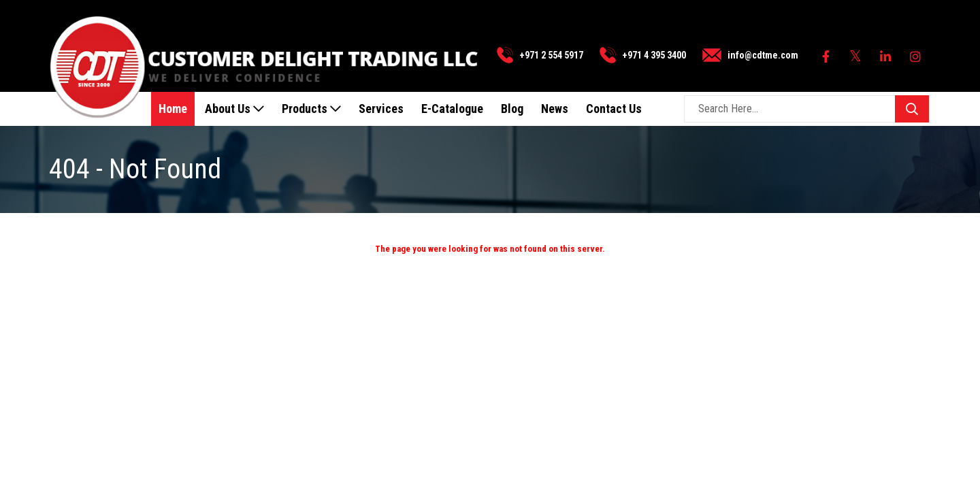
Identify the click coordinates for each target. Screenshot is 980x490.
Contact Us (614, 109)
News (555, 109)
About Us (234, 109)
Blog (512, 109)
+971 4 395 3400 (654, 55)
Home (173, 109)
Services (381, 109)
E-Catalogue (452, 109)
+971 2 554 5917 (551, 55)
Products (311, 109)
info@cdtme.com (763, 55)
